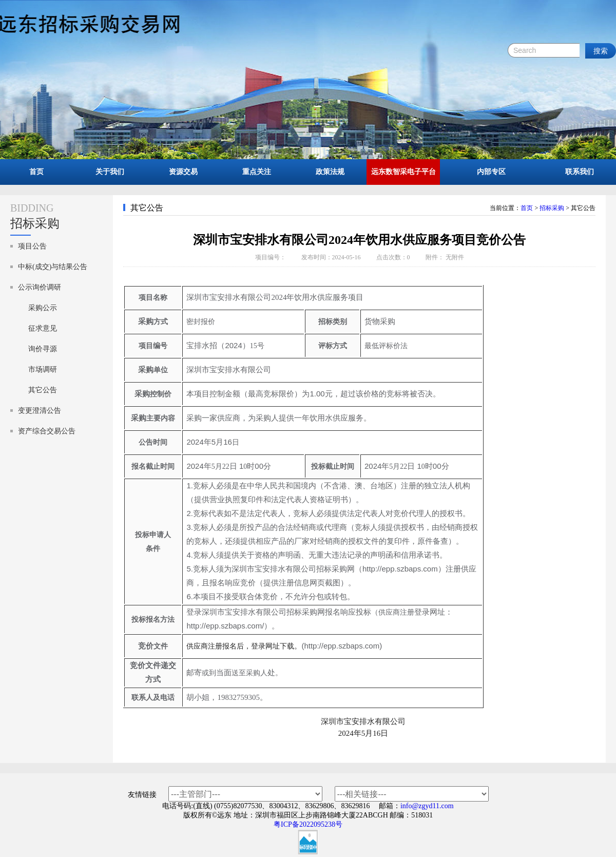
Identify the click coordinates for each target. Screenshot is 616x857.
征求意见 (43, 328)
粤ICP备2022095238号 (308, 824)
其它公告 (43, 390)
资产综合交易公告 (47, 431)
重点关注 (257, 172)
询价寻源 (43, 349)
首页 (36, 172)
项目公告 (32, 246)
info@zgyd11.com (427, 806)
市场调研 (43, 369)
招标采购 (552, 208)
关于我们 (110, 172)
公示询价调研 (40, 287)
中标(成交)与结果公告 (53, 267)
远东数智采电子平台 (403, 172)
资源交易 (183, 172)
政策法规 (330, 172)
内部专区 (491, 172)
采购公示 (43, 308)
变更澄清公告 (40, 411)
